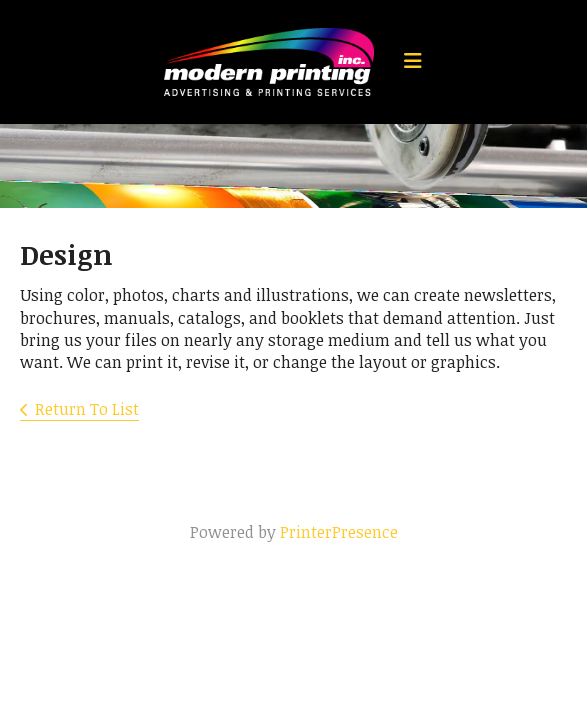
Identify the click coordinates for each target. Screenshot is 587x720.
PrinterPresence (339, 532)
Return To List (87, 409)
